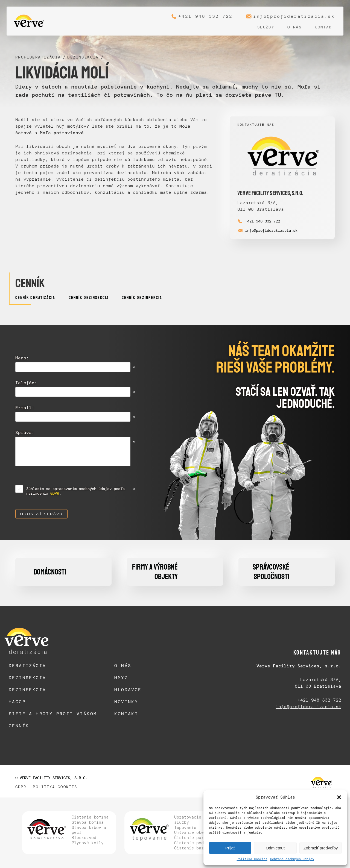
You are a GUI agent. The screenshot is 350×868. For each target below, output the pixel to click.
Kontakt (325, 27)
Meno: (22, 358)
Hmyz (121, 678)
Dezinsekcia (83, 57)
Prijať (230, 848)
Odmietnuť (275, 848)
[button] (339, 797)
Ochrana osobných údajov (292, 859)
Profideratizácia (38, 57)
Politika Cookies (252, 859)
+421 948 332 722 (205, 16)
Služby (266, 27)
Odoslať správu (42, 514)
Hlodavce (128, 690)
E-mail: (25, 408)
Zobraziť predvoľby (320, 848)
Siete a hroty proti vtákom (53, 714)
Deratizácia (27, 666)
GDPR (55, 493)
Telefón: (26, 383)
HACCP (17, 702)
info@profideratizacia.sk (294, 16)
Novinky (126, 702)
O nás (294, 27)
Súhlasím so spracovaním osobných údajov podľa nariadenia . (75, 491)
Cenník (19, 726)
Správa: (25, 433)
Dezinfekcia (27, 690)
